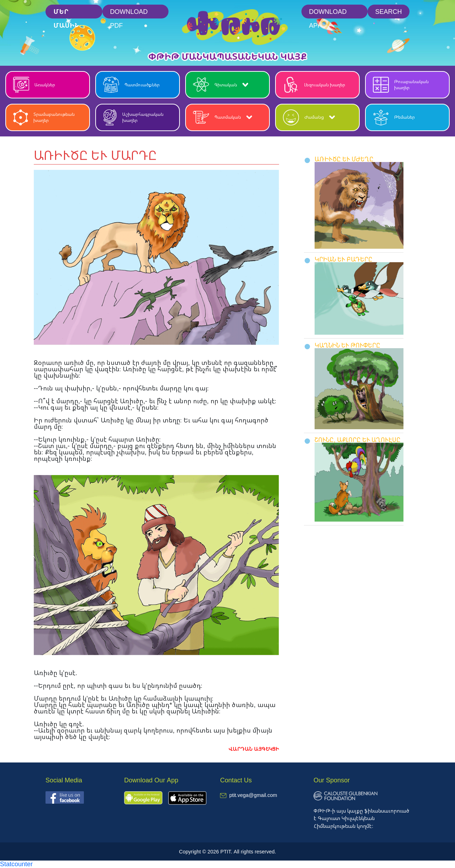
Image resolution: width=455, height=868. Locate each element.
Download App (328, 13)
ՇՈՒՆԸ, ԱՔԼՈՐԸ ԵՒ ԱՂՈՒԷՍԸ (358, 440)
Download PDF (129, 13)
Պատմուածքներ (131, 85)
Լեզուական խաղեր (314, 85)
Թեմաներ (394, 117)
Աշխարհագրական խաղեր (133, 117)
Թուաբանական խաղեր (401, 85)
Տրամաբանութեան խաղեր (44, 117)
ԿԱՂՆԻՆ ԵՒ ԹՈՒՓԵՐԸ (347, 345)
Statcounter (16, 864)
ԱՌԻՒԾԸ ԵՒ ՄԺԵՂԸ (344, 159)
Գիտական (221, 85)
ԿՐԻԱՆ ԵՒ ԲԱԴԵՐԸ (344, 259)
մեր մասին (66, 13)
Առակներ (34, 85)
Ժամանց (309, 117)
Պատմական (223, 117)
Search (388, 11)
